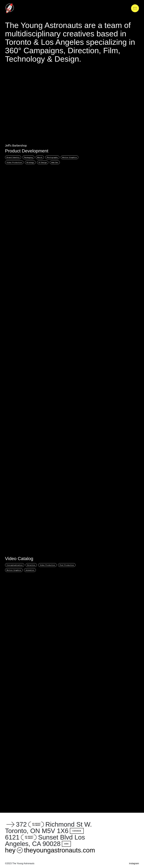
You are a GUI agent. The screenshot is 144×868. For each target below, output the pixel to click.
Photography (52, 157)
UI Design (43, 162)
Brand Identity (13, 157)
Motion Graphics (70, 157)
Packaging (28, 157)
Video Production (14, 162)
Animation (30, 570)
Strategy (30, 162)
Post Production (67, 565)
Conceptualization (15, 565)
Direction (31, 565)
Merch (40, 157)
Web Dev (55, 162)
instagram (134, 863)
